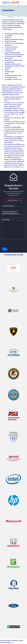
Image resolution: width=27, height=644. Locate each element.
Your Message (14, 229)
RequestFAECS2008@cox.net (15, 167)
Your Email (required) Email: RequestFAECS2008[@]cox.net (14, 214)
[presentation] (13, 244)
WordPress (10, 642)
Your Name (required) (14, 208)
